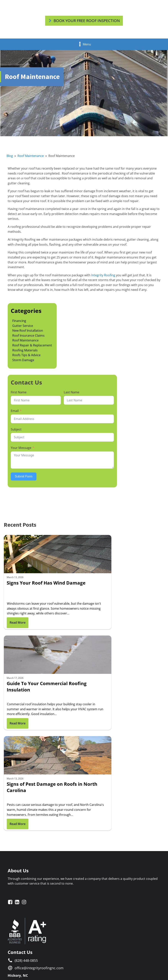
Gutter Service (23, 328)
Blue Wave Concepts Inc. (138, 966)
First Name (19, 394)
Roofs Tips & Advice (26, 357)
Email (15, 413)
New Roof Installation (28, 333)
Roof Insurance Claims (28, 337)
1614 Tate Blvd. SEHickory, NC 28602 (29, 795)
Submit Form (24, 478)
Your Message (21, 450)
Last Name (72, 394)
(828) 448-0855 (26, 770)
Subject (16, 431)
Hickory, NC (18, 785)
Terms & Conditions (74, 959)
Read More (18, 633)
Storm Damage (23, 362)
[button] (84, 21)
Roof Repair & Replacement (32, 347)
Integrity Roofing (103, 277)
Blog (10, 158)
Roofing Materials (25, 352)
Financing (19, 323)
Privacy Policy (98, 959)
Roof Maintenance (31, 158)
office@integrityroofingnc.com (39, 777)
